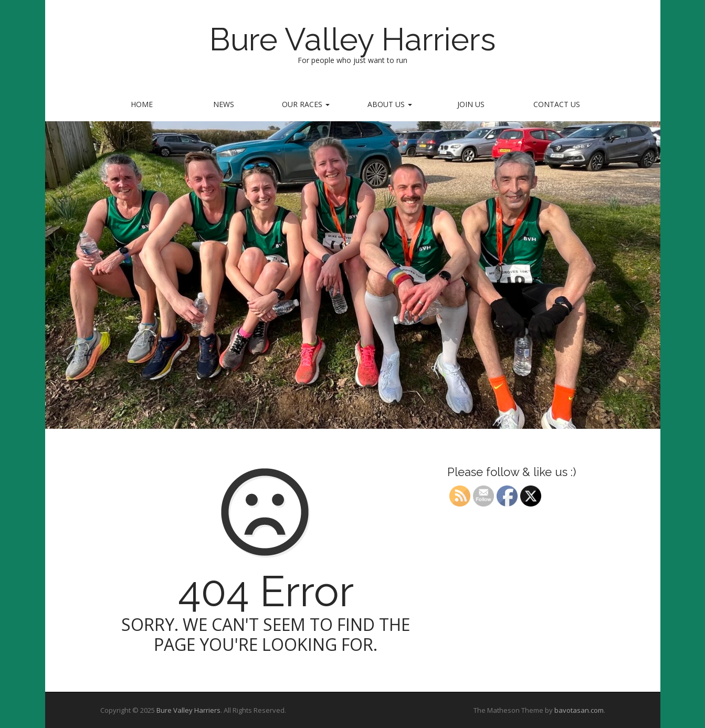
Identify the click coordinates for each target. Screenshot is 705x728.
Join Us (471, 104)
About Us (390, 104)
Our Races (306, 104)
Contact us (557, 104)
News (224, 104)
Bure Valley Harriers (352, 39)
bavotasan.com (579, 710)
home (142, 104)
